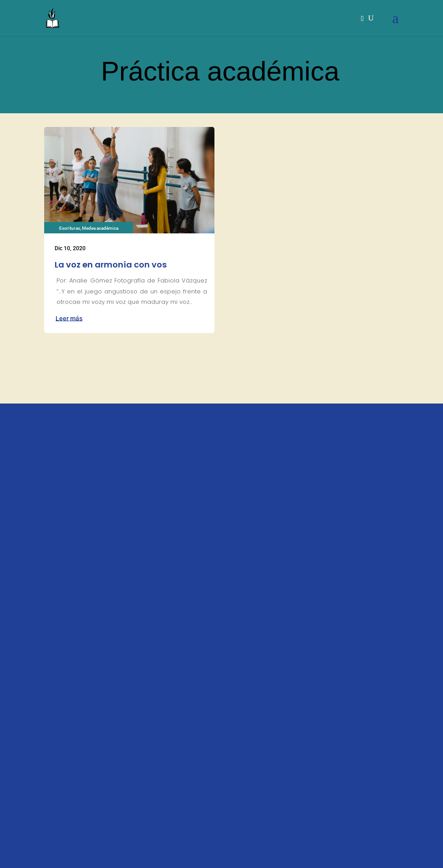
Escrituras (70, 228)
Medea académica (100, 228)
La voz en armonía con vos (111, 265)
